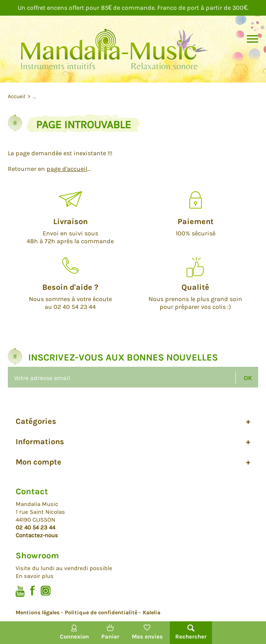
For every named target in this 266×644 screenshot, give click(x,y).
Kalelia (152, 613)
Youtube (20, 591)
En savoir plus (35, 576)
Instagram (46, 591)
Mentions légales (38, 613)
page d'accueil (67, 169)
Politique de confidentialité (101, 613)
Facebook (33, 591)
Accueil (17, 96)
